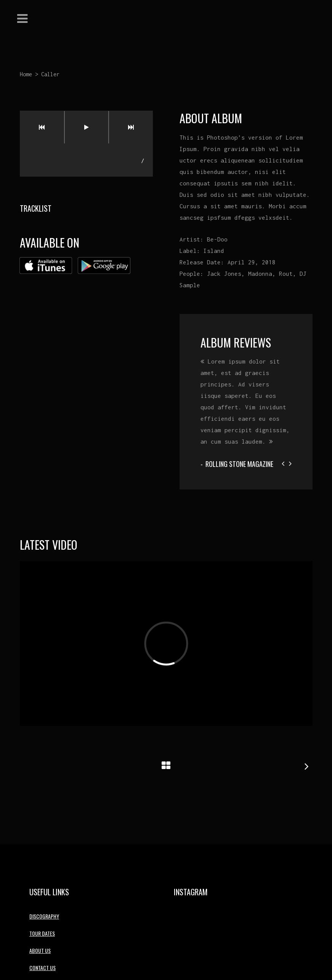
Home (26, 74)
